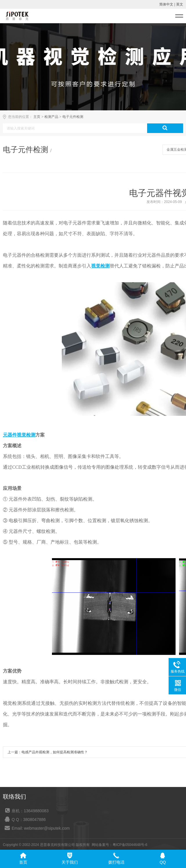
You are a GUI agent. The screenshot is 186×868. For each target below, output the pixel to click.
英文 (180, 4)
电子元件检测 (73, 117)
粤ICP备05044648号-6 (130, 845)
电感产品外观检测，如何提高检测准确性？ (55, 752)
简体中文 (166, 4)
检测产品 (51, 117)
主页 (37, 117)
